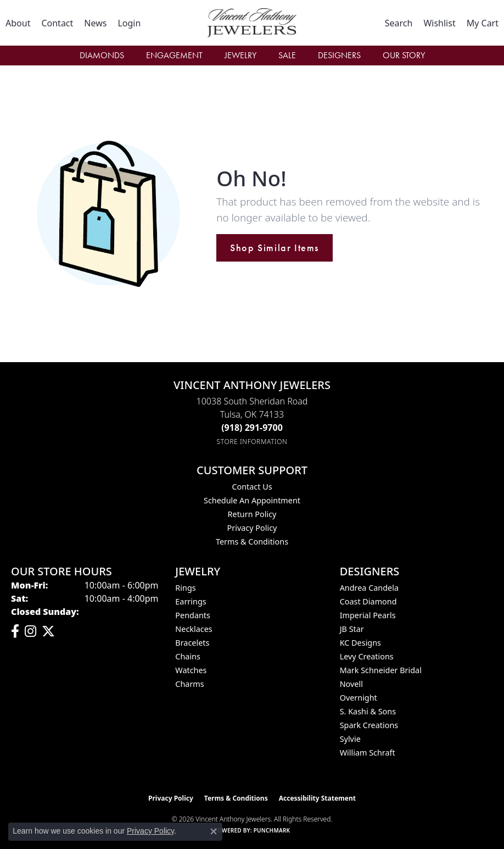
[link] (18, 23)
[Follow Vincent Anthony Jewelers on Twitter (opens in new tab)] (48, 631)
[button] (129, 23)
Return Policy (252, 514)
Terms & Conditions (252, 542)
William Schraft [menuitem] (368, 753)
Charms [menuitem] (189, 684)
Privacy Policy (252, 528)
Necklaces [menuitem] (194, 629)
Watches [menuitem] (191, 670)
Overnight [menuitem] (359, 698)
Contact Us (252, 487)
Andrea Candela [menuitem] (369, 588)
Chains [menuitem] (188, 656)
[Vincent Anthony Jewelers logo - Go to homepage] (252, 23)
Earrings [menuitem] (191, 601)
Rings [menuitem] (185, 588)
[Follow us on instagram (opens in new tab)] (30, 631)
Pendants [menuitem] (193, 615)
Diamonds (102, 55)
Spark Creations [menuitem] (369, 725)
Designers (339, 55)
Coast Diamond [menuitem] (368, 601)
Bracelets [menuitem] (192, 643)
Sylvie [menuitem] (350, 739)
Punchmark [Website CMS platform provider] (272, 830)
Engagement (174, 55)
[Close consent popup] (214, 831)
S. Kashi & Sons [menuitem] (368, 711)
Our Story (404, 55)
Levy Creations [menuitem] (367, 656)
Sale (287, 55)
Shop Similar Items (275, 248)
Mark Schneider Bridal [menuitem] (381, 670)
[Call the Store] (252, 428)
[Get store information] (252, 442)
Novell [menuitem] (351, 684)
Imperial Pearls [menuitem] (368, 615)
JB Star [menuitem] (352, 629)
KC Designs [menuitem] (360, 643)
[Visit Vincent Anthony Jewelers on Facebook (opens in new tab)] (15, 631)
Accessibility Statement (317, 798)
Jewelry (240, 55)
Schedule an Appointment (252, 500)
